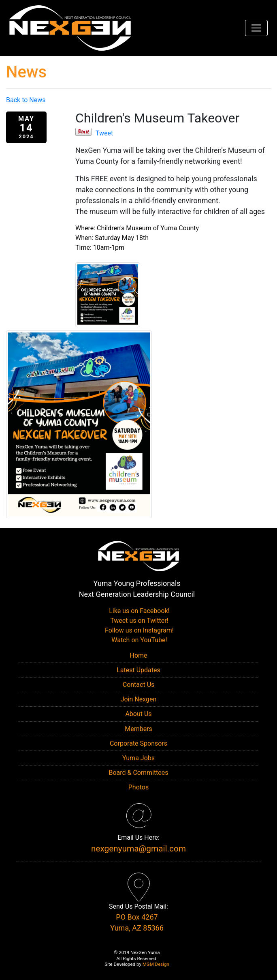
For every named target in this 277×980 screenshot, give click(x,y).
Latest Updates (138, 670)
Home (138, 655)
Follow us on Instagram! (138, 630)
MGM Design (156, 964)
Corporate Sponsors (138, 743)
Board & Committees (138, 773)
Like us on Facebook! (138, 611)
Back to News (26, 100)
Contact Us (139, 685)
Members (138, 729)
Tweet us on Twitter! (138, 621)
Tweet (104, 133)
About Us (138, 714)
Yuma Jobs (138, 758)
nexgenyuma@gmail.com (138, 849)
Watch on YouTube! (138, 640)
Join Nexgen (139, 699)
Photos (139, 787)
